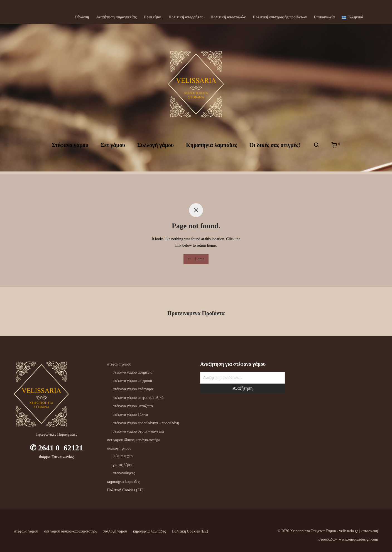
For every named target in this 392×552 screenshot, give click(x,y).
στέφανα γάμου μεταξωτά (133, 406)
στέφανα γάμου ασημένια (133, 372)
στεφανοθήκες (124, 473)
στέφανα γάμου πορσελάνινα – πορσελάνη (146, 423)
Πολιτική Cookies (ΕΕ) (125, 490)
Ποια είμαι (153, 17)
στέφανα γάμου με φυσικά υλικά (138, 398)
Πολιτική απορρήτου (186, 17)
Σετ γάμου (113, 147)
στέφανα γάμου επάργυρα (133, 389)
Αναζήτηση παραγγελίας (117, 17)
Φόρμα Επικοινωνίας (56, 457)
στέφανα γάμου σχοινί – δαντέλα (138, 431)
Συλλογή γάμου (155, 147)
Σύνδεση (82, 17)
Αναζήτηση (242, 388)
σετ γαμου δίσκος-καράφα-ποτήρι (133, 440)
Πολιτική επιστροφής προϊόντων (280, 17)
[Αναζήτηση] (316, 147)
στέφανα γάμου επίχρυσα (133, 381)
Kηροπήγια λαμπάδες (211, 147)
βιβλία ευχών (123, 456)
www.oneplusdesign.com (358, 539)
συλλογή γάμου (119, 448)
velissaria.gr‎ (349, 531)
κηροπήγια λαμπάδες (124, 482)
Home (196, 259)
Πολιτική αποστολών (228, 17)
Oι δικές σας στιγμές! (275, 147)
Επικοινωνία (324, 17)
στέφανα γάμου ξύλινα (130, 415)
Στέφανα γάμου (70, 147)
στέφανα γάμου (119, 364)
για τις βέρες (123, 465)
